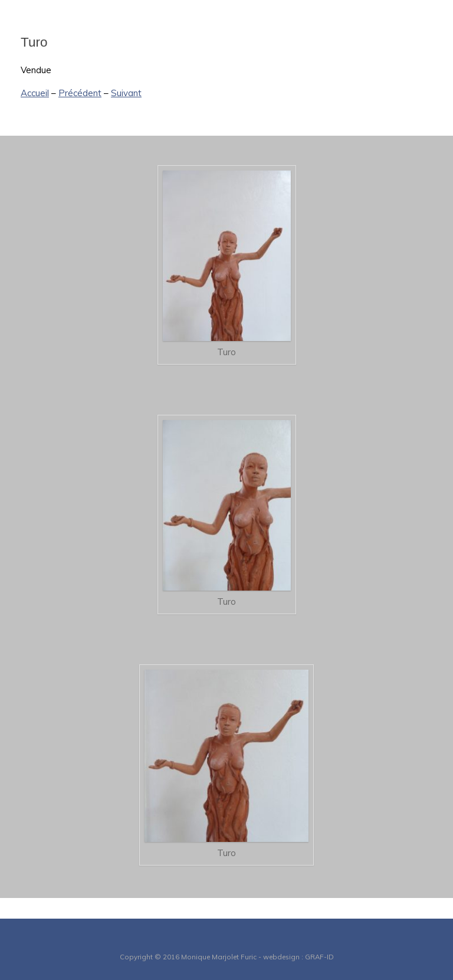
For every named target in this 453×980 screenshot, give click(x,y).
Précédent (80, 93)
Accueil (35, 93)
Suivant (126, 93)
